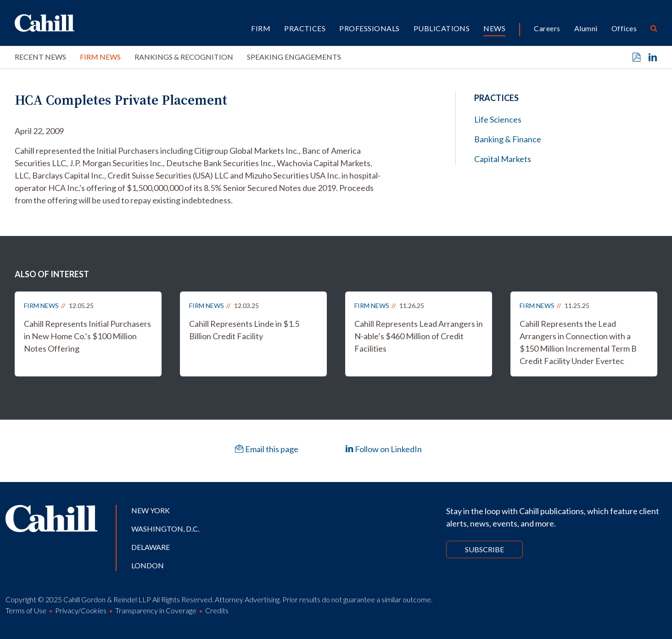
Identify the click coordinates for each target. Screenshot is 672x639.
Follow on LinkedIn (384, 449)
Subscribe (484, 549)
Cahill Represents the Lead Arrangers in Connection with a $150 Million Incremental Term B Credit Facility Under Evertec (578, 342)
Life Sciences (498, 119)
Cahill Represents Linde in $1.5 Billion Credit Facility (244, 330)
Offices (624, 28)
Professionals (369, 28)
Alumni (586, 28)
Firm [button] (261, 28)
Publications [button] (442, 28)
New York (151, 510)
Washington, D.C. (165, 529)
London (148, 565)
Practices (305, 28)
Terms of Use (26, 610)
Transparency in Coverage (156, 610)
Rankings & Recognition (184, 57)
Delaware (151, 547)
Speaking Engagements (294, 57)
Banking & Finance (508, 139)
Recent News (40, 57)
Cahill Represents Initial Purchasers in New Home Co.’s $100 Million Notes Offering (87, 336)
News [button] (494, 28)
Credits (217, 610)
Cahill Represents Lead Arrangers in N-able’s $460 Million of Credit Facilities (419, 336)
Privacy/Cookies (81, 610)
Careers (547, 28)
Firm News (100, 57)
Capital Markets (503, 159)
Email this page (267, 449)
